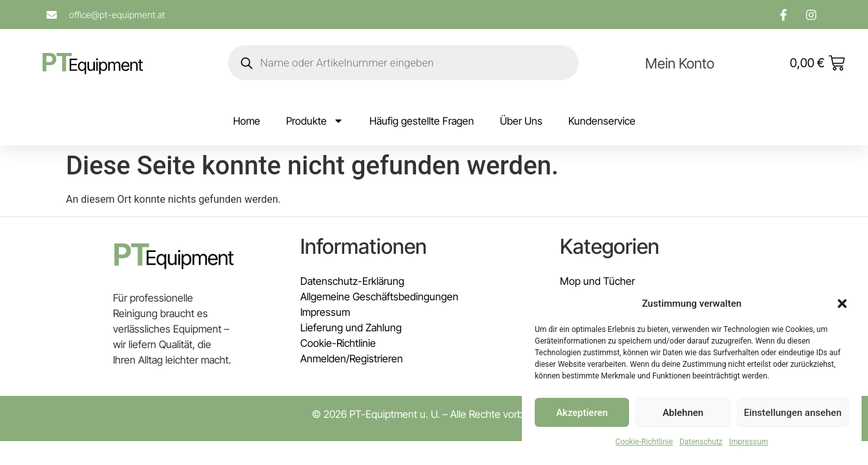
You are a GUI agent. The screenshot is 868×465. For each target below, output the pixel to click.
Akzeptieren (582, 413)
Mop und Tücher (597, 281)
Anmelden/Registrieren (352, 358)
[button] (842, 304)
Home (247, 121)
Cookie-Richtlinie (644, 442)
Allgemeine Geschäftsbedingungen (379, 296)
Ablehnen (683, 413)
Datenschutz (701, 442)
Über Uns (521, 121)
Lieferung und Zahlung (351, 327)
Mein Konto (680, 63)
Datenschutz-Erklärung (352, 281)
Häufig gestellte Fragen (422, 121)
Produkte (315, 121)
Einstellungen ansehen (793, 413)
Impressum (749, 442)
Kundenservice (602, 121)
